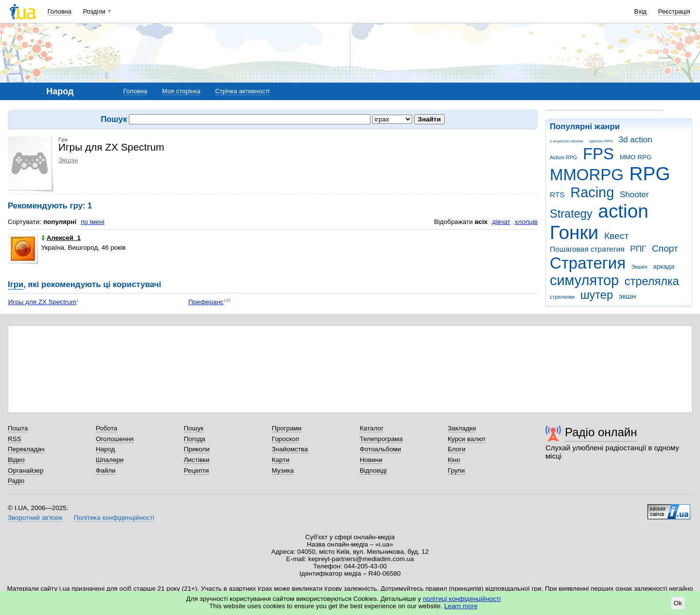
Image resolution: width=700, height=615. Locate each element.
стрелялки (562, 297)
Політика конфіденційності (114, 518)
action (623, 211)
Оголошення (115, 439)
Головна (60, 11)
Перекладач (26, 449)
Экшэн (68, 160)
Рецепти (196, 470)
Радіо (16, 481)
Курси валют (467, 439)
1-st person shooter (567, 141)
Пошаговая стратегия (587, 249)
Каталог (372, 428)
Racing (592, 192)
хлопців (526, 222)
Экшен (639, 267)
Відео (16, 460)
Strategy (571, 214)
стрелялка (652, 281)
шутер (597, 295)
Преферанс (206, 302)
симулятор (584, 280)
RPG (650, 174)
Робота (106, 428)
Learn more (461, 606)
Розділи (94, 11)
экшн (628, 296)
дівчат (501, 222)
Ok (678, 603)
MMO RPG (636, 157)
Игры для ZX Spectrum (43, 302)
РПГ (638, 249)
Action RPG (563, 157)
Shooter (634, 195)
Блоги (457, 449)
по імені (93, 222)
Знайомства (290, 449)
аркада (664, 266)
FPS (598, 154)
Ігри (16, 284)
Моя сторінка (181, 91)
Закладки (462, 428)
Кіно (454, 460)
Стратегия (588, 263)
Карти (280, 460)
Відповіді (373, 470)
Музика (283, 470)
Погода (194, 439)
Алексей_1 (61, 238)
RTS (557, 195)
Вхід (641, 11)
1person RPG (601, 141)
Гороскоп (285, 439)
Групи (456, 470)
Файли (106, 470)
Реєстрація (674, 11)
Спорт (665, 248)
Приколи (197, 449)
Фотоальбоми (380, 449)
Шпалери (110, 460)
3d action (636, 140)
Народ (105, 449)
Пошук (194, 428)
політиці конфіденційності (462, 599)
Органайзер (26, 470)
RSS (15, 439)
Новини (371, 460)
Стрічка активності (242, 91)
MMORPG (587, 175)
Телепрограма (381, 439)
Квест (616, 236)
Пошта (18, 428)
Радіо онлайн (601, 432)
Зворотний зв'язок (35, 518)
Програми (287, 428)
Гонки (574, 232)
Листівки (197, 460)
